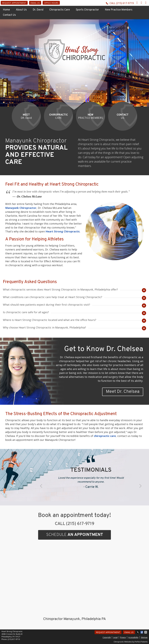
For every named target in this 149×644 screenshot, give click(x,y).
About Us (21, 10)
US (123, 117)
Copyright (107, 637)
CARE (58, 117)
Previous (41, 486)
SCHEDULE (75, 535)
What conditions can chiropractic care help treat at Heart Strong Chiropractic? (53, 297)
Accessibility (133, 637)
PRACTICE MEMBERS (91, 117)
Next (140, 486)
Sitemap (144, 637)
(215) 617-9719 (125, 3)
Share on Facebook (142, 632)
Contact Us (9, 15)
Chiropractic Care (60, 10)
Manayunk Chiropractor (21, 208)
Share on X (138, 632)
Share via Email (146, 632)
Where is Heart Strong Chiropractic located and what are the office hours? (50, 320)
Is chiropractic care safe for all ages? (26, 312)
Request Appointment (14, 3)
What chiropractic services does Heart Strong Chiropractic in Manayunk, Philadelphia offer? (60, 289)
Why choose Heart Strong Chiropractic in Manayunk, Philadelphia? (44, 327)
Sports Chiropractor (87, 10)
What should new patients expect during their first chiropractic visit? (46, 305)
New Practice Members (119, 10)
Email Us (35, 3)
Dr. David (38, 10)
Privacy (123, 637)
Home (6, 10)
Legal (115, 637)
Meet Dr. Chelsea (123, 392)
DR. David (26, 117)
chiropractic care (105, 436)
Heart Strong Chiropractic (63, 231)
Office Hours (51, 3)
